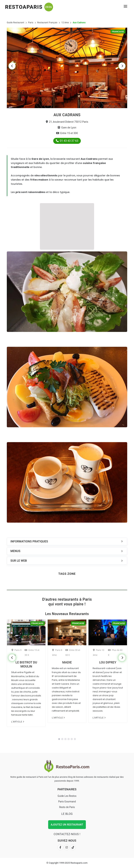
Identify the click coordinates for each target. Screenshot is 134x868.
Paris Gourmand (67, 802)
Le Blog (67, 814)
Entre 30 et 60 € (73, 653)
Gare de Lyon (67, 128)
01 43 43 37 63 (67, 141)
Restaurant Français (47, 23)
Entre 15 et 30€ (67, 133)
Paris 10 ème (99, 653)
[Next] (122, 66)
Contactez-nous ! (67, 834)
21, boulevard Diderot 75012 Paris (67, 122)
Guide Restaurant (16, 23)
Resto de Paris (67, 807)
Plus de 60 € (115, 653)
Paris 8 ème (57, 653)
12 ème (65, 23)
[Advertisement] (67, 226)
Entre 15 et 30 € (32, 653)
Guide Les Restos (67, 796)
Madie (67, 662)
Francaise (118, 32)
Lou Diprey (108, 662)
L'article (18, 722)
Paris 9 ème (16, 653)
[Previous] (12, 66)
